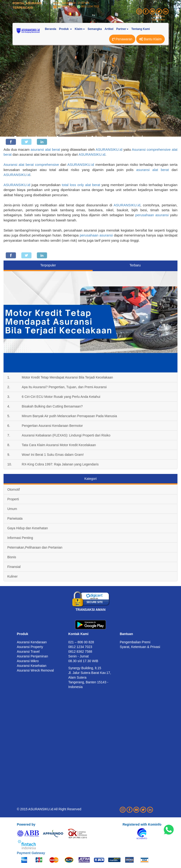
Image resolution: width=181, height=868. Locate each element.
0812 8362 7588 (80, 652)
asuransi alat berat (45, 149)
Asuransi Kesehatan (31, 666)
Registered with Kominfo (142, 824)
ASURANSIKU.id (109, 149)
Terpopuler (48, 265)
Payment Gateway (31, 853)
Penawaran (122, 39)
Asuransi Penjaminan (32, 656)
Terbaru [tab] (135, 265)
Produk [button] (65, 29)
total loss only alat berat (81, 185)
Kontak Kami (78, 634)
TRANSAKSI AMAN (90, 610)
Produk (22, 634)
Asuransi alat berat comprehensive (31, 165)
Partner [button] (122, 29)
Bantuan (126, 634)
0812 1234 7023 (90, 6)
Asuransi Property (30, 647)
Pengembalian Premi (135, 642)
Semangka (95, 29)
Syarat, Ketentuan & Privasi (140, 647)
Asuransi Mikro (28, 661)
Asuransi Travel (28, 652)
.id (139, 205)
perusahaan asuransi (152, 215)
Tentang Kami (140, 29)
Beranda (50, 29)
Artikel (109, 29)
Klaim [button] (80, 29)
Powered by (26, 824)
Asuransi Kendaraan (32, 642)
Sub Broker (158, 20)
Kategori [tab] (90, 479)
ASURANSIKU (125, 205)
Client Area (159, 16)
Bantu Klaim (150, 39)
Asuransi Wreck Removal (35, 670)
